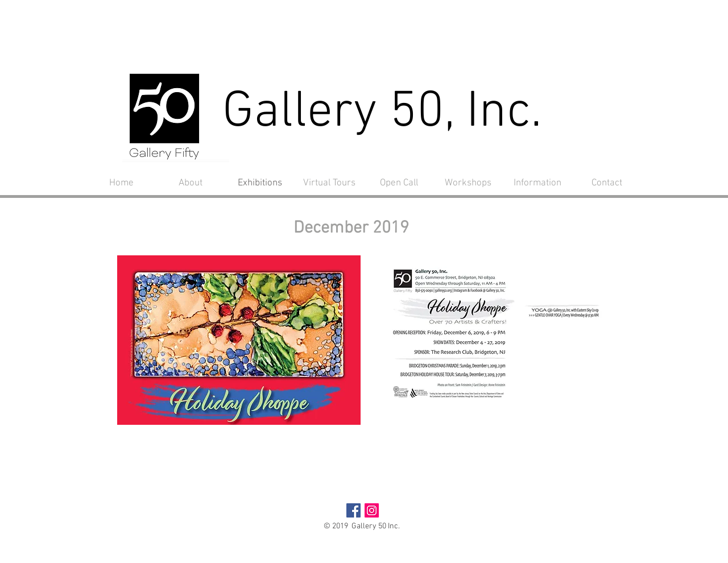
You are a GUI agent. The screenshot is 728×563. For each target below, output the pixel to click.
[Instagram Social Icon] (372, 510)
